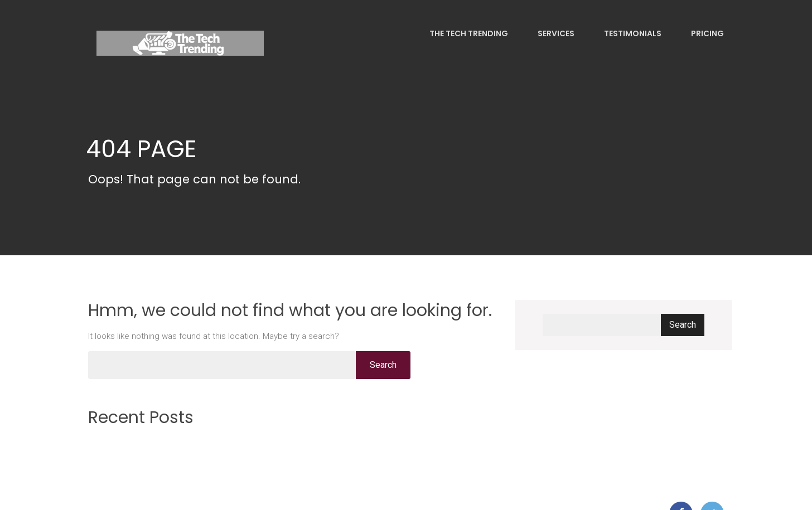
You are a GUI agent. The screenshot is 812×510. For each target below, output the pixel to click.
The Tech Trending (468, 33)
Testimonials (632, 33)
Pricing (707, 33)
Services (555, 33)
